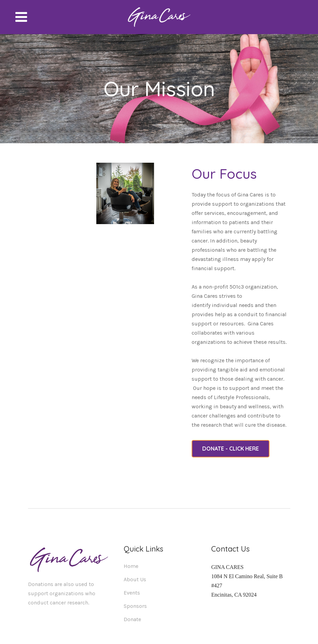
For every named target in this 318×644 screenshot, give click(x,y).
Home (131, 566)
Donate (132, 619)
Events (132, 593)
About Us (135, 579)
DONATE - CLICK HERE (231, 449)
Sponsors (135, 606)
